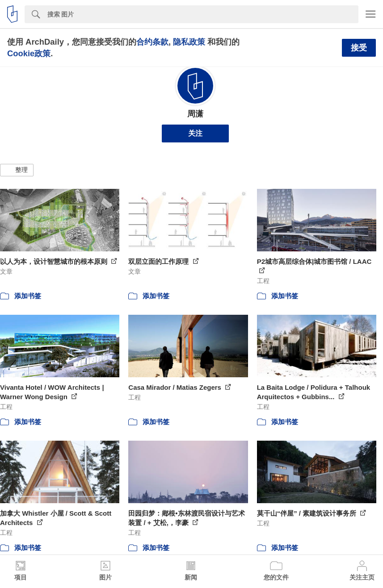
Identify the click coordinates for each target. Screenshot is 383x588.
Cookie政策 (29, 53)
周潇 (195, 114)
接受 (359, 48)
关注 (195, 133)
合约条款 (152, 42)
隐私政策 (189, 42)
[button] (17, 170)
